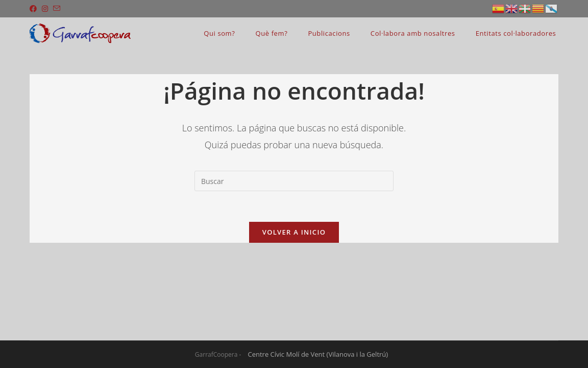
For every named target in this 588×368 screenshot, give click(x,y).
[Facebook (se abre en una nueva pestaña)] (34, 9)
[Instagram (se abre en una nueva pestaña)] (45, 9)
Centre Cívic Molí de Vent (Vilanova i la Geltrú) (318, 354)
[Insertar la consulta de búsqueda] (294, 181)
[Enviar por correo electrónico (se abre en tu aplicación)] (57, 9)
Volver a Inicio (294, 232)
